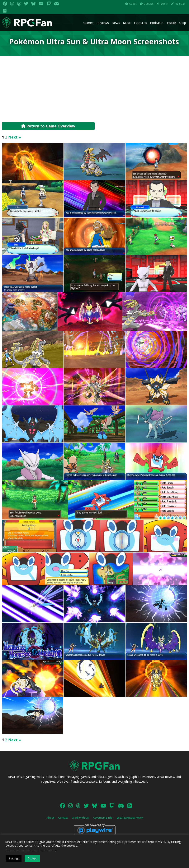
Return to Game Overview (48, 126)
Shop (183, 23)
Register (180, 4)
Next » (15, 137)
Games (88, 23)
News (116, 23)
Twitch (171, 23)
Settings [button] (14, 858)
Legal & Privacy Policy (130, 818)
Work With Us (80, 818)
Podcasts (157, 23)
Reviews (103, 23)
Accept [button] (32, 858)
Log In (165, 4)
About (133, 4)
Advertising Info (103, 818)
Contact (148, 4)
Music (127, 23)
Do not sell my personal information (30, 850)
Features (141, 23)
